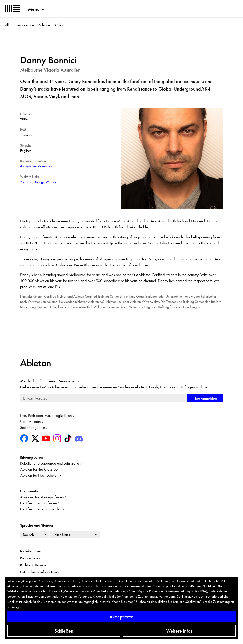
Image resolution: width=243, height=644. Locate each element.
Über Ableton (30, 421)
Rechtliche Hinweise (34, 565)
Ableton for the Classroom (40, 469)
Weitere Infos (179, 631)
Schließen (64, 631)
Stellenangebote (33, 427)
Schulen (44, 25)
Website (51, 182)
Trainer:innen (25, 25)
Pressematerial (30, 558)
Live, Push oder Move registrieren (46, 415)
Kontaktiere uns (31, 551)
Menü (34, 9)
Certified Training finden (39, 503)
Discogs (39, 182)
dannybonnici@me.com (36, 166)
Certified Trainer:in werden (41, 509)
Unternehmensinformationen (40, 572)
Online (60, 25)
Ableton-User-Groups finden (42, 497)
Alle (8, 25)
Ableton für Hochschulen (39, 475)
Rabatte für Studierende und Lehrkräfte (50, 463)
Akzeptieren (121, 617)
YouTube (26, 182)
